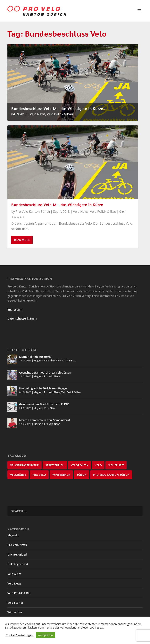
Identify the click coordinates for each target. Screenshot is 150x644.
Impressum (15, 309)
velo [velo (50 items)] (98, 465)
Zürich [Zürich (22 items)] (82, 475)
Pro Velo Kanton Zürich (33, 212)
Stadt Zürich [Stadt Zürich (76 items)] (55, 465)
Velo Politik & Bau (60, 114)
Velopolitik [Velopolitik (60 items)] (80, 465)
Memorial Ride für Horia (35, 357)
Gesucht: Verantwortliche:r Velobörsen (45, 372)
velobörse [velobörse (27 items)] (18, 475)
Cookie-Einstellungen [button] (19, 635)
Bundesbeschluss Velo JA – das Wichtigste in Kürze (57, 205)
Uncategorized (17, 554)
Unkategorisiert (18, 564)
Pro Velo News (52, 376)
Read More (22, 240)
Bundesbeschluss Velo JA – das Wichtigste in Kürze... (59, 109)
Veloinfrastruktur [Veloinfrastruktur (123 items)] (25, 465)
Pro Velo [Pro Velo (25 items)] (39, 475)
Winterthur (15, 612)
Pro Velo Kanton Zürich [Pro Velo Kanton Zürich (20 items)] (111, 475)
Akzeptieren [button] (46, 635)
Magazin (38, 361)
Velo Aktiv (50, 361)
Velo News (38, 114)
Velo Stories (15, 603)
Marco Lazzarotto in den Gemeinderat (45, 420)
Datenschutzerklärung (22, 318)
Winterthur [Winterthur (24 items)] (61, 475)
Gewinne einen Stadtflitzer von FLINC (44, 404)
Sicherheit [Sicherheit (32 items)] (116, 465)
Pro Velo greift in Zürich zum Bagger (43, 388)
